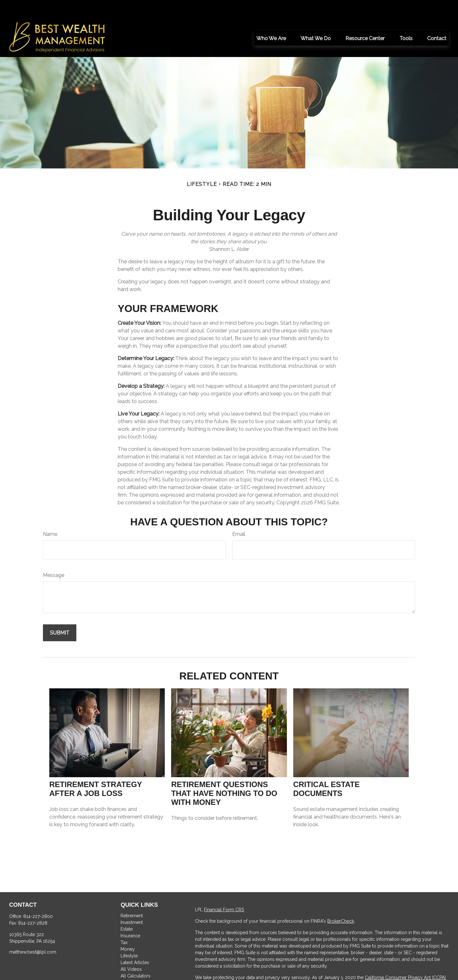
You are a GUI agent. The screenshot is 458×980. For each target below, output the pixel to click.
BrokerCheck (341, 902)
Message (54, 556)
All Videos (131, 950)
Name (50, 515)
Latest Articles (135, 943)
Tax (124, 923)
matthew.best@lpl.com (33, 933)
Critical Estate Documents (326, 770)
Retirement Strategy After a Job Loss (96, 770)
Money (128, 930)
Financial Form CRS (224, 891)
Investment (132, 903)
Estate (127, 910)
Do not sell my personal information (379, 965)
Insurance (130, 917)
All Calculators (135, 957)
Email (239, 515)
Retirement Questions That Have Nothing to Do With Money (224, 774)
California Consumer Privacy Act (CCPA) (405, 958)
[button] (271, 19)
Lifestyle (129, 937)
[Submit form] (60, 614)
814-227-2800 (38, 897)
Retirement (132, 897)
